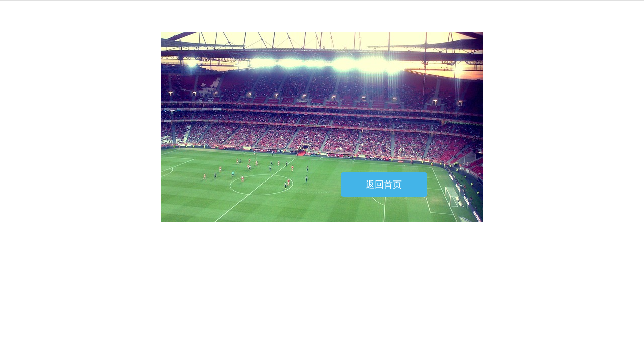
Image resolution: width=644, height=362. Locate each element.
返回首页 (384, 185)
